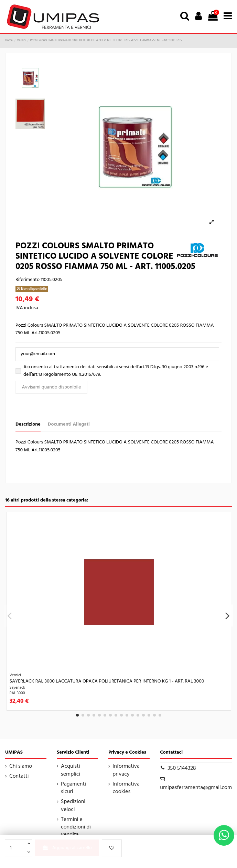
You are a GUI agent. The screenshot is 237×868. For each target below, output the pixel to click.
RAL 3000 (17, 693)
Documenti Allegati (69, 425)
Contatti (19, 776)
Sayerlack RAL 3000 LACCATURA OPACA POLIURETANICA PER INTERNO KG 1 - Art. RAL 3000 (107, 681)
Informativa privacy (126, 770)
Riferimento (28, 280)
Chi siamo (21, 766)
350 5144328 (182, 768)
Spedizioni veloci (73, 806)
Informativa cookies (126, 788)
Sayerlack (17, 688)
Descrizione (28, 425)
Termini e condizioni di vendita (76, 827)
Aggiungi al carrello (67, 848)
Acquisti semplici (71, 770)
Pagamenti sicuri (73, 788)
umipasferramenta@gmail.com (196, 788)
